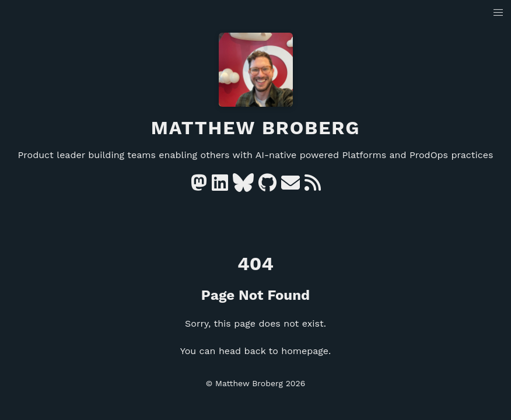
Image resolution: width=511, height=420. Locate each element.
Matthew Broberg (256, 128)
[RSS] (313, 186)
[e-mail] (290, 186)
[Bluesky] (243, 186)
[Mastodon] (199, 186)
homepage (305, 351)
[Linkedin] (220, 186)
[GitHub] (267, 186)
